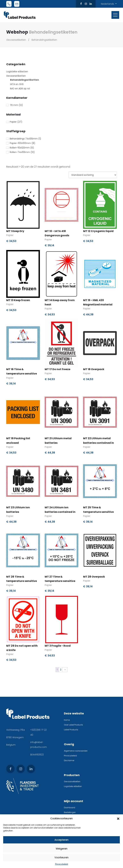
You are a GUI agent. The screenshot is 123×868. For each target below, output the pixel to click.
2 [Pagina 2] (61, 670)
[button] (118, 819)
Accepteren (61, 840)
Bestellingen (70, 812)
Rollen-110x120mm (20, 148)
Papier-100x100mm (20, 143)
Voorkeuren (61, 857)
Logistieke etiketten (17, 71)
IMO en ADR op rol (20, 89)
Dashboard (70, 808)
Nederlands (108, 4)
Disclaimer (69, 760)
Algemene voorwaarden (76, 751)
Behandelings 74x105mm (24, 139)
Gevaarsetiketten (16, 40)
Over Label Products (73, 725)
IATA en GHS (17, 84)
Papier (13, 122)
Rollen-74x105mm (20, 152)
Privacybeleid (62, 864)
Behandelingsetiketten (44, 40)
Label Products (71, 730)
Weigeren (62, 849)
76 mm (14, 105)
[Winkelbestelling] (93, 175)
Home (67, 720)
